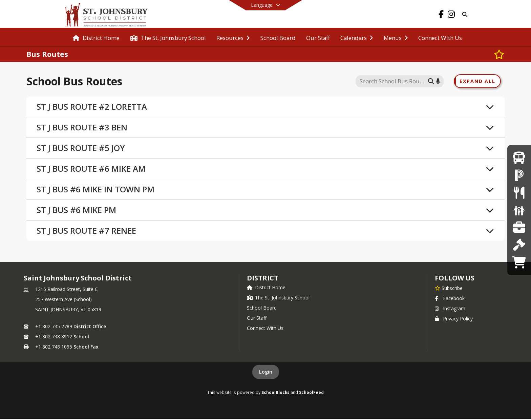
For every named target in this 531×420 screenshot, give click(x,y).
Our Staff (257, 319)
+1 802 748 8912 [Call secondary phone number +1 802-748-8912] (54, 337)
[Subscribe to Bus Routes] (499, 54)
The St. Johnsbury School (278, 298)
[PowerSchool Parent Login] (519, 175)
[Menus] (519, 193)
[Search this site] (393, 82)
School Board (262, 308)
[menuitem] (96, 37)
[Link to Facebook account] (441, 15)
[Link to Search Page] (463, 14)
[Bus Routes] (519, 158)
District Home (266, 288)
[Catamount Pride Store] (519, 262)
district (262, 279)
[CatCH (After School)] (519, 210)
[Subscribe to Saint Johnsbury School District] (449, 289)
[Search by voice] (438, 81)
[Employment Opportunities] (519, 227)
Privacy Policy (454, 319)
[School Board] (519, 245)
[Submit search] (431, 81)
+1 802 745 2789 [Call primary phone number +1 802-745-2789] (54, 327)
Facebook (450, 299)
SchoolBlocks (275, 393)
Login (266, 372)
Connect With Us (265, 329)
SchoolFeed (311, 393)
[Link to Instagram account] (451, 15)
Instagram (450, 309)
